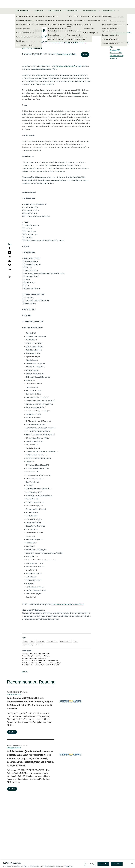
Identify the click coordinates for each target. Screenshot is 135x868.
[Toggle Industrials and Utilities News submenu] (99, 11)
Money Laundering (28, 645)
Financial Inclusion (52, 641)
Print (111, 47)
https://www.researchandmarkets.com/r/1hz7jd (68, 604)
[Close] (132, 864)
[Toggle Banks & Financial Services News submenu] (64, 11)
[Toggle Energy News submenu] (46, 11)
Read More (12, 732)
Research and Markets (66, 54)
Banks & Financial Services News (55, 11)
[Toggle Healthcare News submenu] (81, 11)
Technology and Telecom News (109, 11)
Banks (32, 641)
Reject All (103, 864)
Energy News (39, 11)
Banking (25, 641)
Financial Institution (66, 641)
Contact (25, 672)
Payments (39, 645)
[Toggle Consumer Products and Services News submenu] (32, 11)
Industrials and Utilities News (90, 11)
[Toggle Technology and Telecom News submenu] (118, 11)
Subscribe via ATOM (117, 56)
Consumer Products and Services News (23, 11)
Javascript (113, 59)
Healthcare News (73, 11)
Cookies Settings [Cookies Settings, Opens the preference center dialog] (90, 864)
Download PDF (115, 50)
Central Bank (40, 641)
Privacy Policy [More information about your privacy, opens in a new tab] (69, 867)
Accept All (117, 864)
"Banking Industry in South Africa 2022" (68, 66)
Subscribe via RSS (116, 53)
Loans (76, 641)
